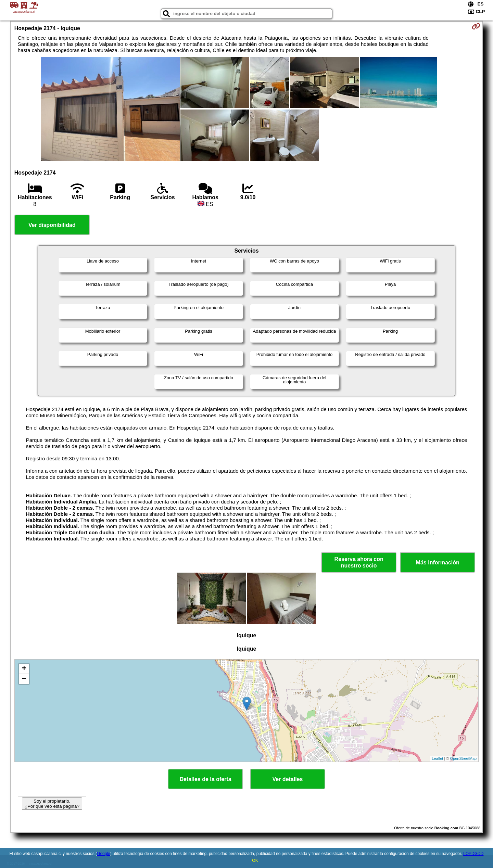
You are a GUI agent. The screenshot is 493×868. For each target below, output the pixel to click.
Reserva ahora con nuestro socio (359, 562)
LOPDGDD (473, 854)
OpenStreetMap (464, 758)
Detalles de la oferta (205, 779)
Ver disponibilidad (52, 225)
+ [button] (24, 669)
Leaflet (437, 758)
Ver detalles (288, 779)
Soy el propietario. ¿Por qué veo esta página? (52, 804)
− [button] (24, 679)
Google (104, 854)
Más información (438, 563)
